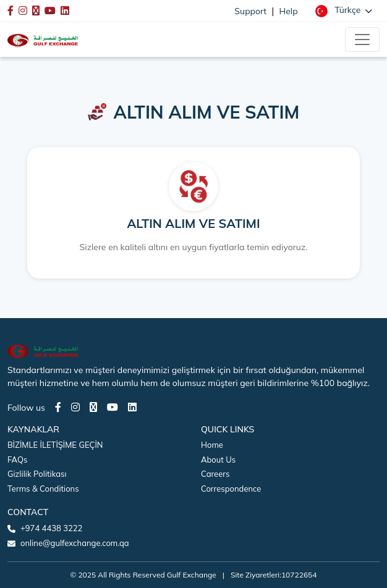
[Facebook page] (58, 407)
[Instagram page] (75, 407)
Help (289, 11)
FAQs (17, 460)
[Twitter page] (93, 407)
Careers (215, 474)
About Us (218, 460)
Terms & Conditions (43, 489)
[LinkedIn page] (132, 407)
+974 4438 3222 (51, 528)
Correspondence (231, 489)
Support (250, 11)
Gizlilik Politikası (37, 474)
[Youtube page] (113, 407)
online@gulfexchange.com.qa (75, 543)
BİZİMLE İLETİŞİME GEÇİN (55, 445)
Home (212, 445)
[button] (344, 10)
